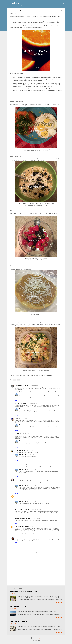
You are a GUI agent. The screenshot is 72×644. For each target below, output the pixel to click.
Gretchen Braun (23, 394)
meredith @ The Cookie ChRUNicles (23, 404)
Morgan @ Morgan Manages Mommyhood (25, 463)
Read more (59, 602)
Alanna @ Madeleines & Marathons (23, 510)
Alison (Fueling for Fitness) (21, 526)
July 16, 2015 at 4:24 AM (33, 385)
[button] (61, 11)
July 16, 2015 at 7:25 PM (33, 527)
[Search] (64, 4)
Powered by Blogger (36, 638)
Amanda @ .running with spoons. (23, 479)
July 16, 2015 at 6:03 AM (31, 409)
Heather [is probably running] (22, 385)
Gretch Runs (15, 3)
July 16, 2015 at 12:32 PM (36, 510)
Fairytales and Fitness (20, 450)
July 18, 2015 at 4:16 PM (27, 538)
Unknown (17, 496)
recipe (14, 380)
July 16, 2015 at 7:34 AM (30, 450)
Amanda (19, 96)
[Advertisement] (36, 573)
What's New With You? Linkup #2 (18, 621)
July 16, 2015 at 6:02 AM (31, 394)
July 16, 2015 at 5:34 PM (35, 519)
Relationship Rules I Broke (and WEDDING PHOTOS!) (24, 591)
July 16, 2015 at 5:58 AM (23, 418)
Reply (16, 401)
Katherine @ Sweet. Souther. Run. (23, 519)
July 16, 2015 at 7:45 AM (31, 441)
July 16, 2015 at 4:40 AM (36, 404)
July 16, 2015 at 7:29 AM (25, 433)
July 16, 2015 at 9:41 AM (24, 496)
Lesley (17, 418)
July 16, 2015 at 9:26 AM (35, 479)
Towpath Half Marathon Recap (18, 606)
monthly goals (21, 21)
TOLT (18, 380)
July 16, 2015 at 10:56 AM (31, 485)
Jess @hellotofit (19, 538)
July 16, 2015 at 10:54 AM (31, 469)
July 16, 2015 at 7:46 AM (39, 463)
